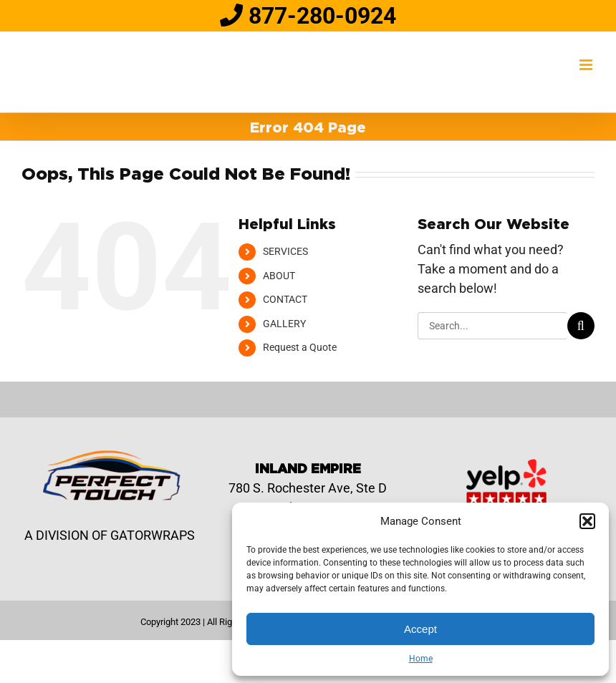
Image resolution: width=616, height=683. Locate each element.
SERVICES (285, 251)
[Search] (581, 326)
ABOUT (279, 276)
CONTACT (285, 299)
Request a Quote (300, 347)
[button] (587, 521)
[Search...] (492, 326)
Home (421, 659)
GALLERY (284, 324)
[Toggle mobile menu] (587, 65)
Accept (420, 629)
